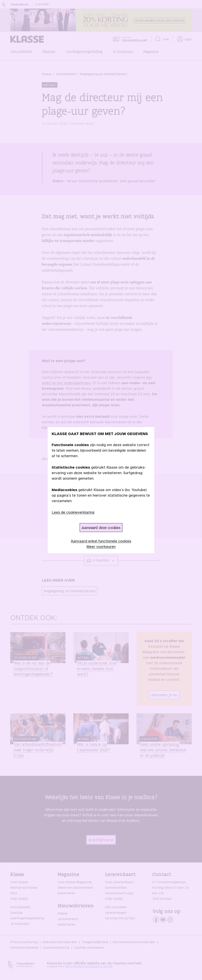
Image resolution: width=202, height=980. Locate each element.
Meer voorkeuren (101, 547)
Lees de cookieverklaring (73, 512)
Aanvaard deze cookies (101, 528)
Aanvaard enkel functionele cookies (101, 541)
